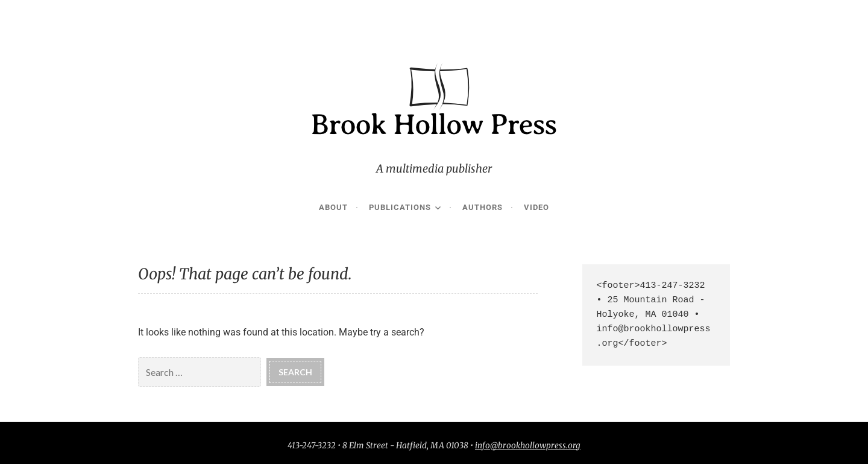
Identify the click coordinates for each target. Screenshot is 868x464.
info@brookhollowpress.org (528, 446)
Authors (483, 207)
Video (536, 207)
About (333, 207)
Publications (400, 207)
